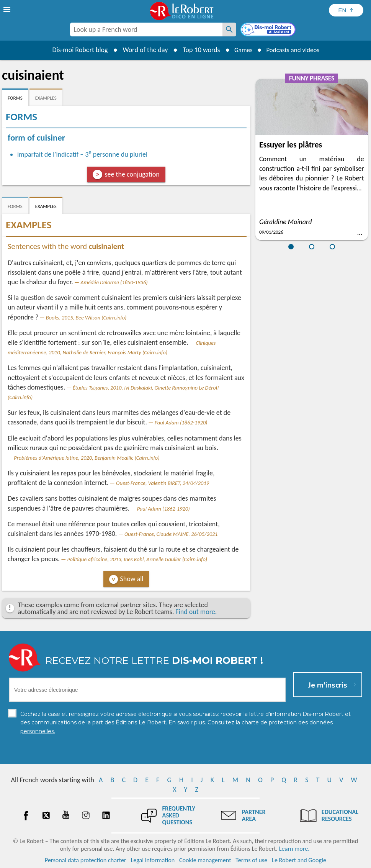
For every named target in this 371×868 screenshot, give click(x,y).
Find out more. (196, 612)
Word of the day (142, 50)
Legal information (153, 860)
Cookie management (205, 860)
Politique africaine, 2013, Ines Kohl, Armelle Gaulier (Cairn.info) (137, 559)
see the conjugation (132, 174)
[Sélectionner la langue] (346, 10)
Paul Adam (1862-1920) (181, 423)
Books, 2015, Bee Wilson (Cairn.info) (86, 318)
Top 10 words (198, 50)
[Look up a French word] (229, 29)
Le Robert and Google (299, 860)
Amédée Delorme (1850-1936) (114, 282)
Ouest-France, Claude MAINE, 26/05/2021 (171, 534)
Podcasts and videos (294, 50)
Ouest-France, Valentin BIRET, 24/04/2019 (163, 483)
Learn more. (294, 849)
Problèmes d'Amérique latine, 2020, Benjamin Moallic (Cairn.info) (87, 458)
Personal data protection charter (86, 860)
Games (241, 50)
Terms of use (251, 860)
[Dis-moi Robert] (269, 30)
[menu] (8, 10)
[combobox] (146, 29)
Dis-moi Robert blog (77, 50)
